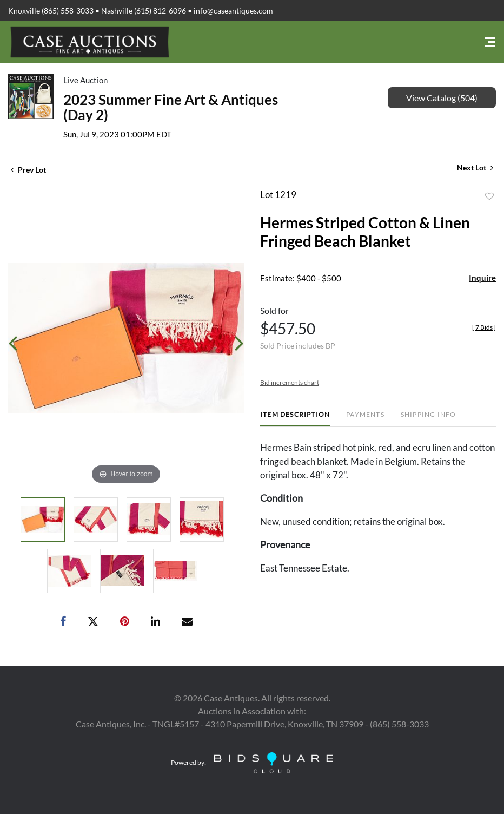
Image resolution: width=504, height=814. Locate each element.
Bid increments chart (290, 382)
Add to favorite (489, 196)
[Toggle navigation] (490, 42)
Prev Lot (28, 170)
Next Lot (475, 168)
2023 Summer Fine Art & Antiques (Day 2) (171, 107)
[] (484, 327)
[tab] (295, 419)
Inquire (482, 278)
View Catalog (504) (442, 98)
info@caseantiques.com (233, 11)
